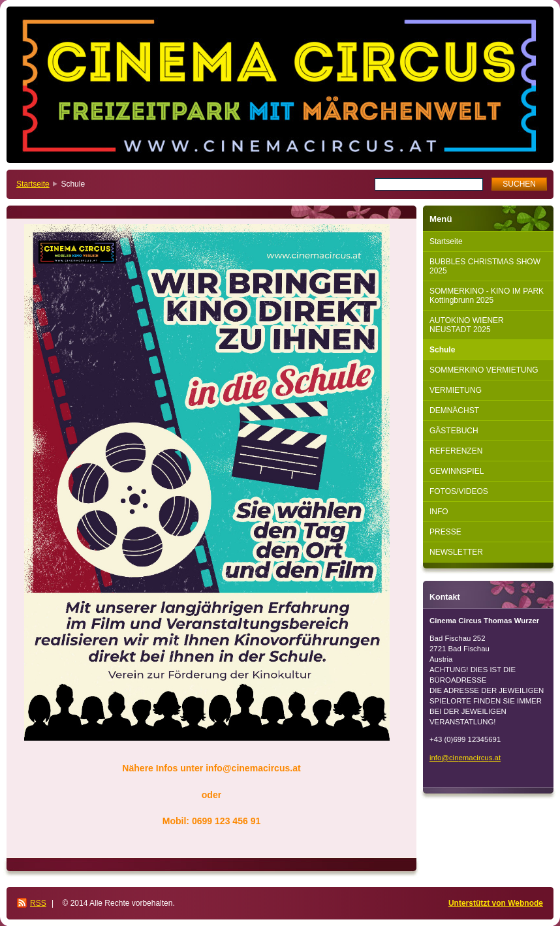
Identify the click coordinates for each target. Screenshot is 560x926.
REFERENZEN (456, 451)
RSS (38, 903)
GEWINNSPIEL (457, 471)
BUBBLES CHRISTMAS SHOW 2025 (485, 266)
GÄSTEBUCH (454, 431)
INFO (439, 512)
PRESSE (445, 532)
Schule (442, 350)
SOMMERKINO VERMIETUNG (484, 370)
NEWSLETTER (456, 552)
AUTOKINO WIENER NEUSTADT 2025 (467, 325)
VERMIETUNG (456, 390)
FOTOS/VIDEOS (459, 491)
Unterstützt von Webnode (496, 903)
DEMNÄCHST (454, 410)
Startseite (33, 184)
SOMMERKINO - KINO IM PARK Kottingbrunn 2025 (487, 296)
